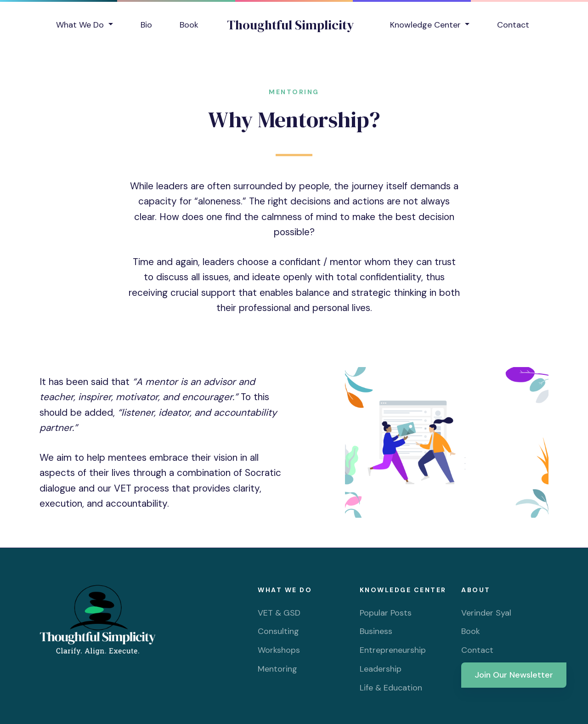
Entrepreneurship (393, 650)
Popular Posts (386, 613)
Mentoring (277, 669)
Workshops (279, 650)
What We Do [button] (81, 25)
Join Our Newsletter (514, 675)
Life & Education (391, 688)
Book (189, 25)
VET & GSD (279, 613)
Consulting (278, 631)
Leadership (381, 669)
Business (376, 631)
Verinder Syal (486, 613)
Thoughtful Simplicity (291, 25)
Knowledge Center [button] (427, 25)
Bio (146, 25)
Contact (513, 25)
